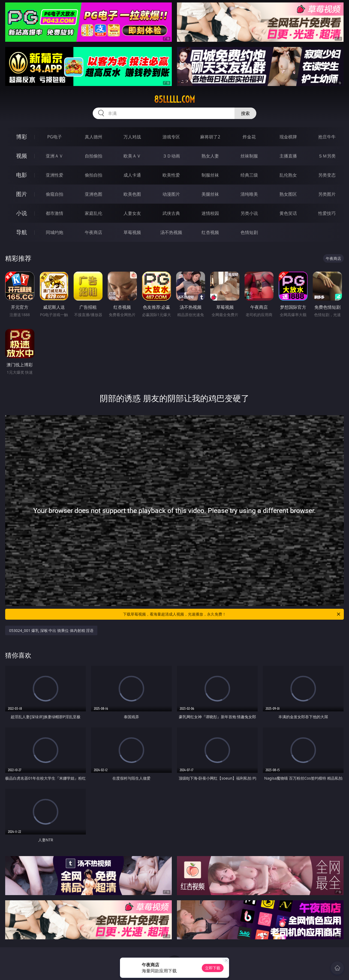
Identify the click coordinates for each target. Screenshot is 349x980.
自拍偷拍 (94, 156)
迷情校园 (210, 213)
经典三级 (249, 175)
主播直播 (288, 156)
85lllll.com (174, 99)
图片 (22, 194)
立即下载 (213, 968)
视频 (22, 156)
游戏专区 (171, 137)
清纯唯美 (249, 194)
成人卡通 (132, 175)
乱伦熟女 (288, 175)
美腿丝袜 (210, 194)
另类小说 (249, 213)
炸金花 (249, 137)
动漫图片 (171, 194)
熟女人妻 (210, 156)
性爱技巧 (327, 213)
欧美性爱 (171, 175)
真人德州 (94, 137)
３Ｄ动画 (171, 156)
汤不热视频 (171, 232)
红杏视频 (210, 232)
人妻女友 (132, 213)
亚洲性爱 (55, 175)
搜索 (245, 113)
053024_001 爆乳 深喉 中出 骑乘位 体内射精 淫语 (51, 630)
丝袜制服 (249, 156)
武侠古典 (171, 213)
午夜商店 (94, 232)
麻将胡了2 (210, 137)
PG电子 (54, 137)
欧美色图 (132, 194)
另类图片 (327, 194)
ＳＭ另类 (327, 156)
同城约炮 (55, 232)
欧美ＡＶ (132, 156)
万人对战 (132, 137)
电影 (22, 175)
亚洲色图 (94, 194)
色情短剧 (249, 232)
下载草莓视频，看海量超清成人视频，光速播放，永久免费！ (232, 614)
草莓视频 (132, 232)
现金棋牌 (288, 137)
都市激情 (55, 213)
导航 (22, 232)
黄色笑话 (288, 213)
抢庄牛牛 (327, 137)
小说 (22, 213)
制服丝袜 (210, 175)
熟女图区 (288, 194)
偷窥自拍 (55, 194)
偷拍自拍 (94, 175)
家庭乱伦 (94, 213)
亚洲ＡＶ (55, 156)
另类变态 (327, 175)
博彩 (22, 137)
